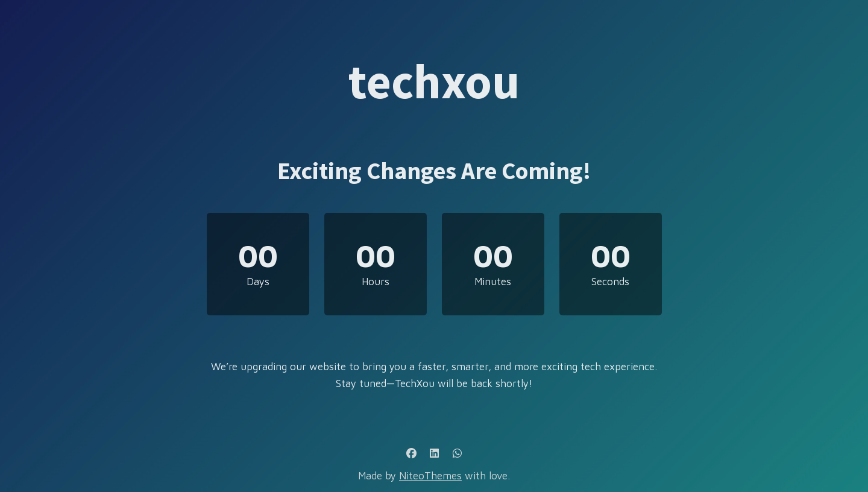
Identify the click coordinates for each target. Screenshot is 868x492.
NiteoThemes (430, 476)
